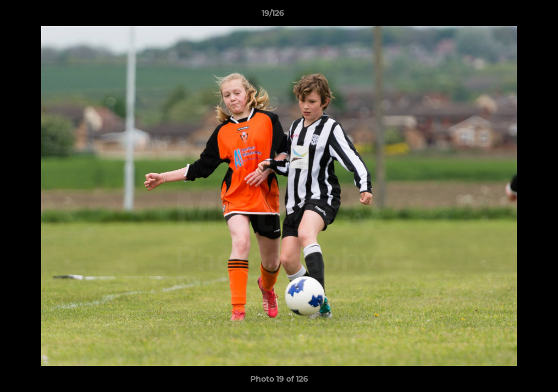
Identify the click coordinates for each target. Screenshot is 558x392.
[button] (512, 16)
